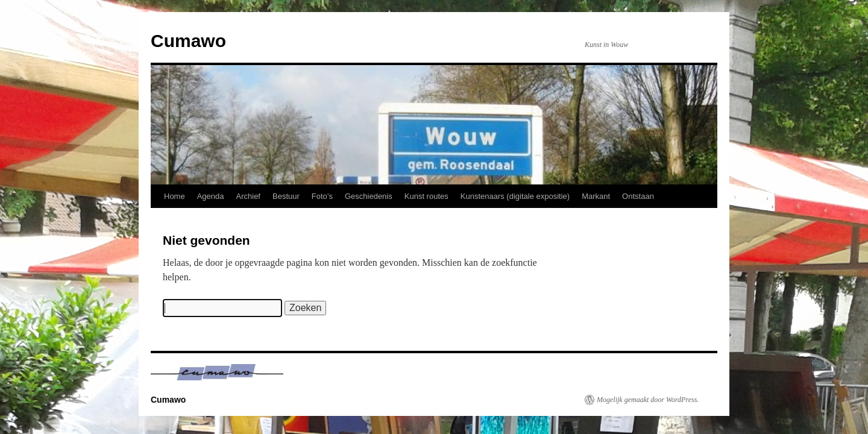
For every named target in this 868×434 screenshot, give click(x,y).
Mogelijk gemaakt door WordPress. (648, 400)
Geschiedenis (369, 196)
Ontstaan (638, 196)
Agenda (211, 196)
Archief (248, 196)
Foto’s (322, 196)
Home (175, 196)
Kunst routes (426, 196)
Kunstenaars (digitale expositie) (515, 196)
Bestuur (286, 196)
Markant (596, 196)
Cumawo (188, 41)
